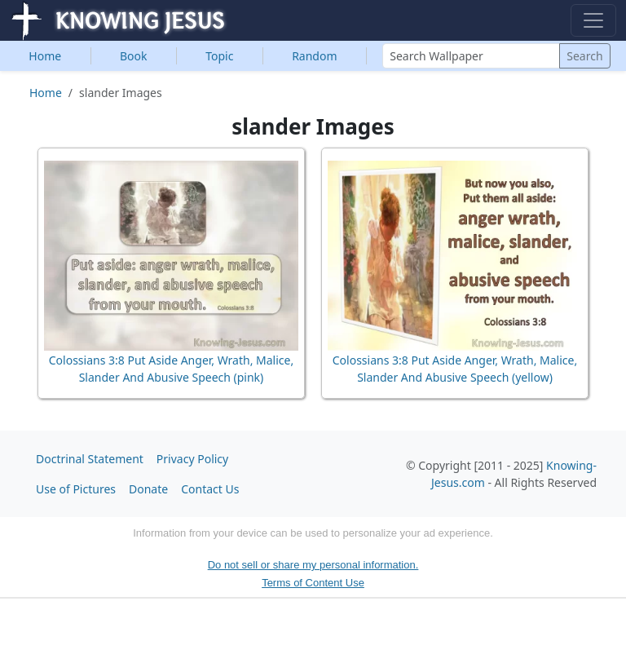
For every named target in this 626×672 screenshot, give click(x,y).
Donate (148, 489)
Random (314, 56)
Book (134, 56)
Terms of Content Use (313, 583)
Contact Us (210, 489)
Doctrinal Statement (90, 459)
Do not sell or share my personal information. (313, 565)
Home (45, 56)
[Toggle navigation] (593, 20)
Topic (219, 56)
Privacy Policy (192, 459)
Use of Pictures (76, 489)
